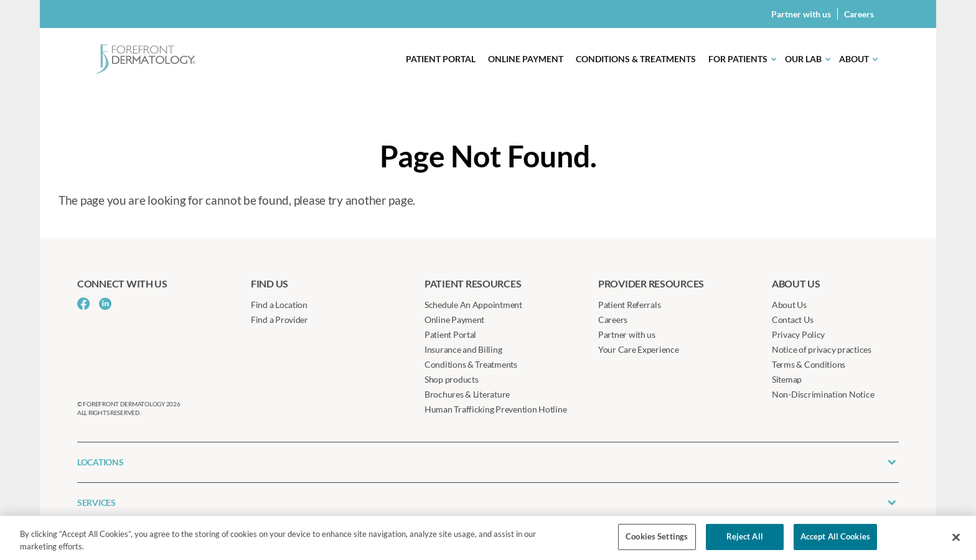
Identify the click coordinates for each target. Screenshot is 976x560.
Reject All (745, 536)
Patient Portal (441, 59)
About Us (789, 305)
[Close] (956, 537)
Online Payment (526, 59)
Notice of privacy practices (822, 349)
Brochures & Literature (467, 394)
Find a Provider (279, 320)
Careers (859, 14)
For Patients (738, 59)
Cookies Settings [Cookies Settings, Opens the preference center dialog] (657, 536)
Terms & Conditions (809, 364)
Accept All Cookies (835, 536)
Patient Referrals (629, 305)
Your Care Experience (639, 349)
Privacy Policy (798, 334)
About (854, 59)
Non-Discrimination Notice (823, 394)
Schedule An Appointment (473, 305)
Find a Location (279, 305)
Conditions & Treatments (636, 59)
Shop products (452, 379)
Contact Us (792, 320)
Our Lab (803, 59)
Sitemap (787, 379)
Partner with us (801, 14)
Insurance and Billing (463, 349)
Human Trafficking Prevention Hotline (495, 409)
